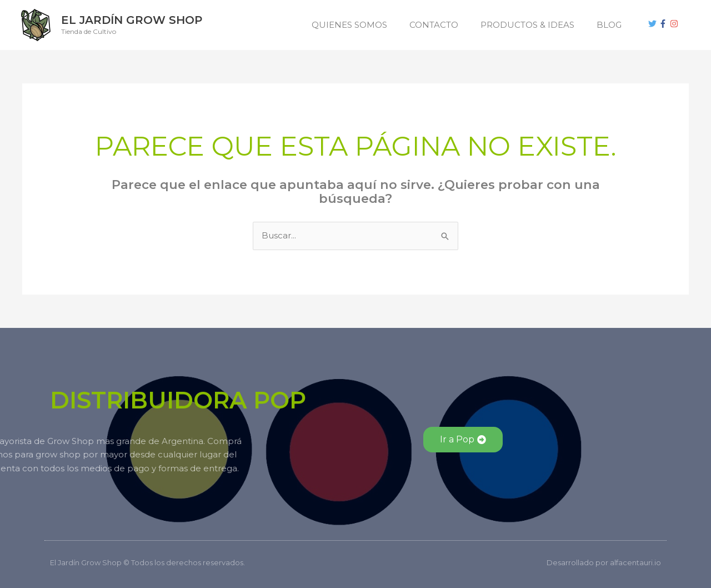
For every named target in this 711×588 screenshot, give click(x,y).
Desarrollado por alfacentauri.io (604, 562)
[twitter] (654, 24)
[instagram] (675, 24)
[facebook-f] (664, 24)
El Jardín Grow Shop (132, 20)
